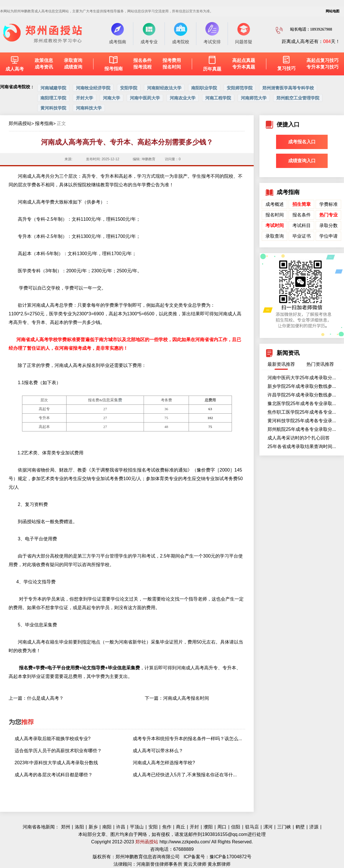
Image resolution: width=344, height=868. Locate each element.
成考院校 (181, 33)
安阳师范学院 (240, 88)
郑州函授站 (20, 123)
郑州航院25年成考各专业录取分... (302, 429)
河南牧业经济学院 (93, 88)
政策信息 (44, 60)
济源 (314, 827)
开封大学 (85, 98)
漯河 (268, 827)
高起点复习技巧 (322, 60)
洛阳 (79, 827)
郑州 (66, 827)
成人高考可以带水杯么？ (158, 751)
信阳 (236, 827)
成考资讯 (44, 67)
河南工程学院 (218, 98)
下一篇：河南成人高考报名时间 (177, 698)
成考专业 (149, 33)
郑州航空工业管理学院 (298, 98)
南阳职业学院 (204, 88)
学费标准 (329, 204)
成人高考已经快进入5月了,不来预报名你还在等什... (185, 775)
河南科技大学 (89, 108)
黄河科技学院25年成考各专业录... (302, 421)
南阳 (107, 827)
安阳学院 (129, 88)
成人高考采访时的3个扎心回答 (299, 438)
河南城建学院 (53, 88)
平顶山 (137, 827)
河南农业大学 (183, 98)
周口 (222, 827)
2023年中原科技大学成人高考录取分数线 (56, 763)
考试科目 (302, 225)
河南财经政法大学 (164, 88)
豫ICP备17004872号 (230, 857)
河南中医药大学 (145, 98)
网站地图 (333, 11)
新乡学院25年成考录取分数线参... (302, 386)
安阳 (153, 827)
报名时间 (172, 67)
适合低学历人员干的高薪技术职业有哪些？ (58, 751)
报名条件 (142, 60)
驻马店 (252, 827)
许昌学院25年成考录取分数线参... (302, 395)
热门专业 (329, 215)
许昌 (121, 827)
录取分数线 (329, 226)
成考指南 (118, 33)
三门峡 (284, 827)
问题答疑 (244, 33)
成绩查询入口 (302, 161)
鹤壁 (300, 827)
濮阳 (208, 827)
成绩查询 (73, 67)
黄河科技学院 (53, 108)
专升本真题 (244, 67)
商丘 (181, 827)
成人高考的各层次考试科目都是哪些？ (54, 775)
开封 (194, 827)
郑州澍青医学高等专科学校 (288, 88)
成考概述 (275, 204)
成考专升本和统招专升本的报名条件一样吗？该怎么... (187, 739)
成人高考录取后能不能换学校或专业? (53, 739)
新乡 (93, 827)
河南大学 (112, 98)
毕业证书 (302, 236)
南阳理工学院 (53, 98)
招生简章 (302, 204)
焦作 (167, 827)
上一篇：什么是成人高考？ (36, 698)
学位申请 (329, 236)
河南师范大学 (254, 98)
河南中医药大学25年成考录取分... (302, 378)
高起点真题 (244, 60)
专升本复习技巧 (322, 67)
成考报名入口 (302, 142)
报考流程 (142, 67)
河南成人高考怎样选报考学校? (164, 763)
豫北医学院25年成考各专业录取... (302, 403)
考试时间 (275, 225)
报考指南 (44, 123)
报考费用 (172, 60)
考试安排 (212, 33)
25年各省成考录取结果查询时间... (302, 446)
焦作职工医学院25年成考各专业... (302, 412)
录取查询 (73, 60)
